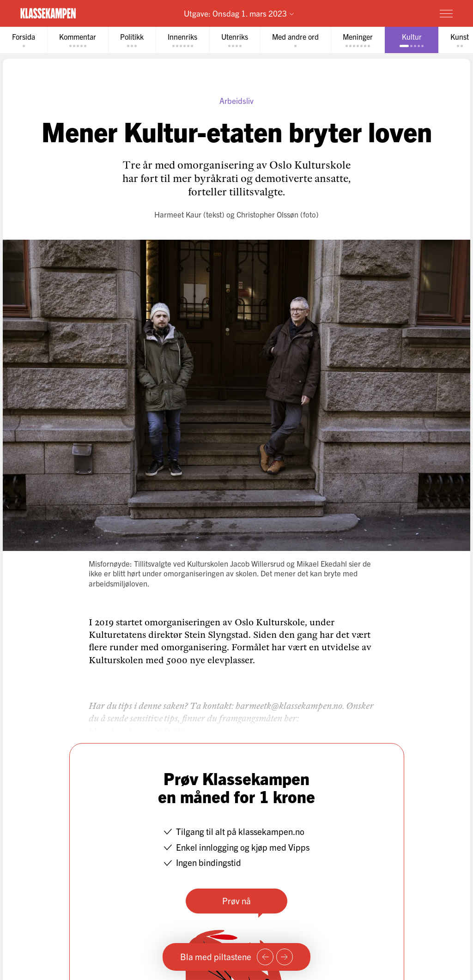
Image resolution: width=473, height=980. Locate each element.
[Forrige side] (265, 957)
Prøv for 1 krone (392, 13)
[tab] (24, 40)
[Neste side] (285, 957)
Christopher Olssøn (267, 214)
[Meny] (446, 13)
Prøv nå (236, 901)
